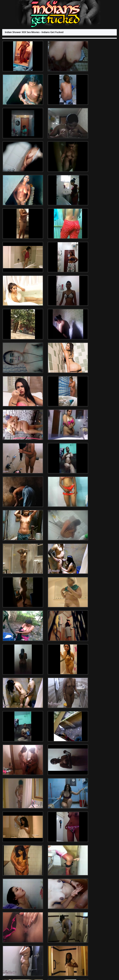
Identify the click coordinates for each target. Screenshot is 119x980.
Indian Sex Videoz (53, 895)
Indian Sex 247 (51, 892)
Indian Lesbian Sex (73, 895)
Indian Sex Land (34, 892)
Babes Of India (67, 892)
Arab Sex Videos (17, 892)
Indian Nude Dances (86, 892)
